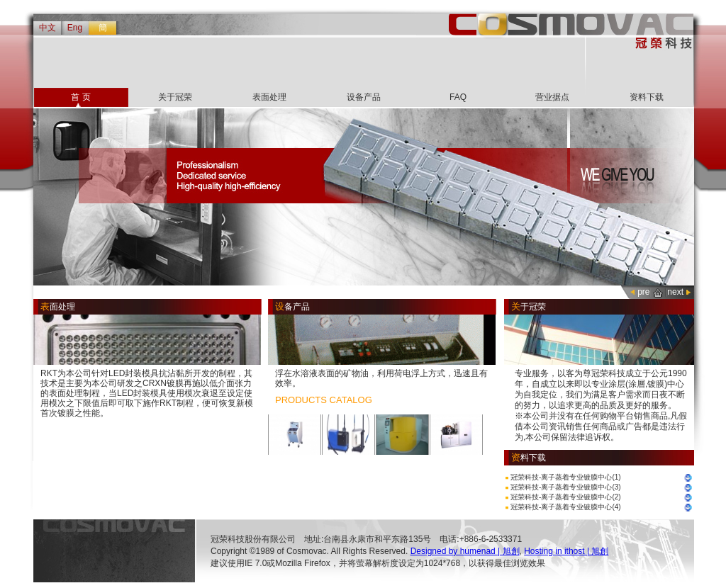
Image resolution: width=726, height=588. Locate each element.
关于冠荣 (175, 97)
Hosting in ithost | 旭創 (566, 551)
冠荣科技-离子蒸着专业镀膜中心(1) (566, 477)
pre (643, 292)
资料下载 (647, 97)
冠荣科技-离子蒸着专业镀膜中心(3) (566, 487)
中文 (48, 28)
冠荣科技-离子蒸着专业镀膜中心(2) (566, 497)
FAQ (458, 97)
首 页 (80, 97)
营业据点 (552, 97)
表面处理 (269, 97)
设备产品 (364, 97)
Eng (75, 28)
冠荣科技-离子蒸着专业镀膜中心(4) (566, 507)
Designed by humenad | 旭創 (465, 551)
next (675, 292)
